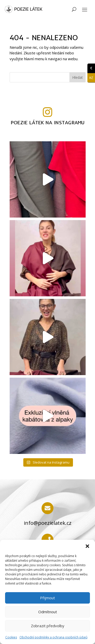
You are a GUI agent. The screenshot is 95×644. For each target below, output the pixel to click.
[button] (87, 546)
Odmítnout (48, 612)
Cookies (11, 637)
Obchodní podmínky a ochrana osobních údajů (53, 637)
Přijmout (48, 598)
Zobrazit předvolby (48, 626)
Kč (90, 78)
